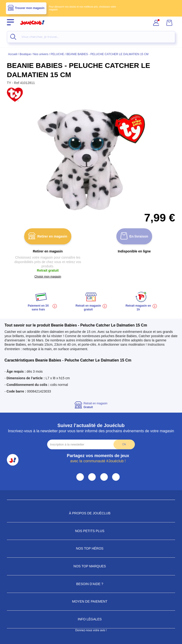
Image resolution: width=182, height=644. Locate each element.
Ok (124, 444)
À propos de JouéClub (91, 513)
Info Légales (91, 619)
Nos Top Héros (91, 548)
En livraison (134, 236)
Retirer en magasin (48, 236)
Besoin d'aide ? (91, 584)
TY (9, 83)
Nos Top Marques (91, 566)
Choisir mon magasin (48, 277)
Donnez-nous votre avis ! (91, 630)
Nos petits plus (91, 531)
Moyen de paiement (91, 601)
